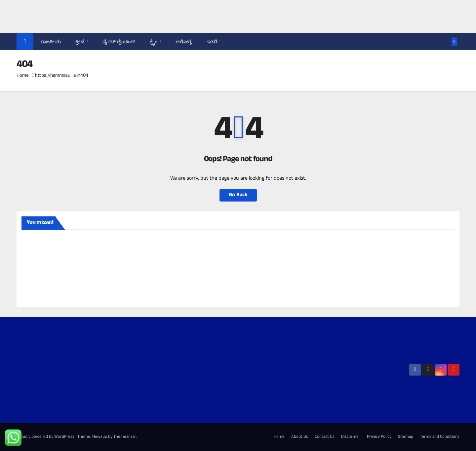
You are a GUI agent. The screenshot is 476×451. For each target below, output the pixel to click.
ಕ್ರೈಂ (154, 42)
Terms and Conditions (440, 437)
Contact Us (325, 437)
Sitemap (406, 437)
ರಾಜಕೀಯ (51, 42)
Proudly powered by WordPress (46, 437)
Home (23, 76)
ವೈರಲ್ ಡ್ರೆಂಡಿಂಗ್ (119, 42)
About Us (300, 437)
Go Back (238, 195)
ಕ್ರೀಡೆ (80, 42)
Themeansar (125, 437)
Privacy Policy (379, 437)
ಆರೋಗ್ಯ (184, 42)
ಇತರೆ (213, 42)
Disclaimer (351, 437)
